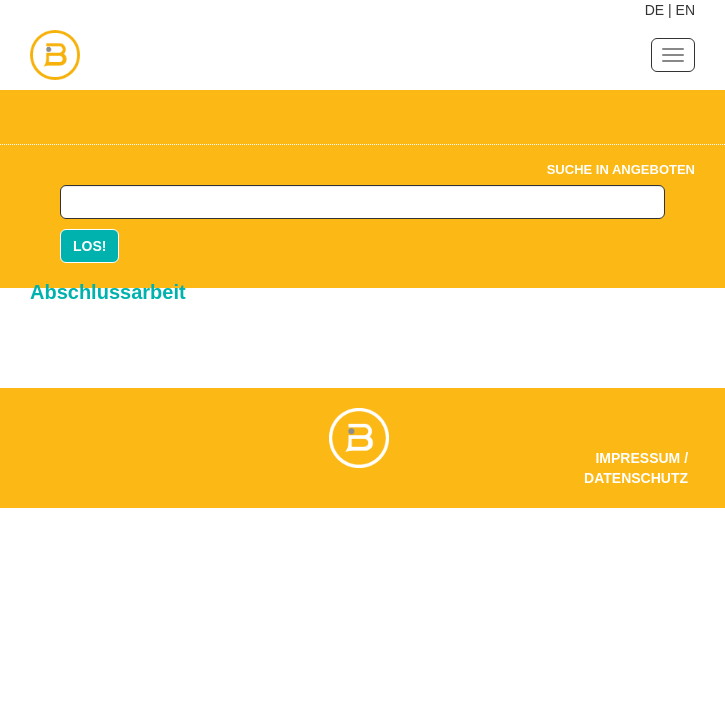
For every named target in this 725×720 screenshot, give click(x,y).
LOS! (89, 246)
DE (654, 10)
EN (685, 10)
